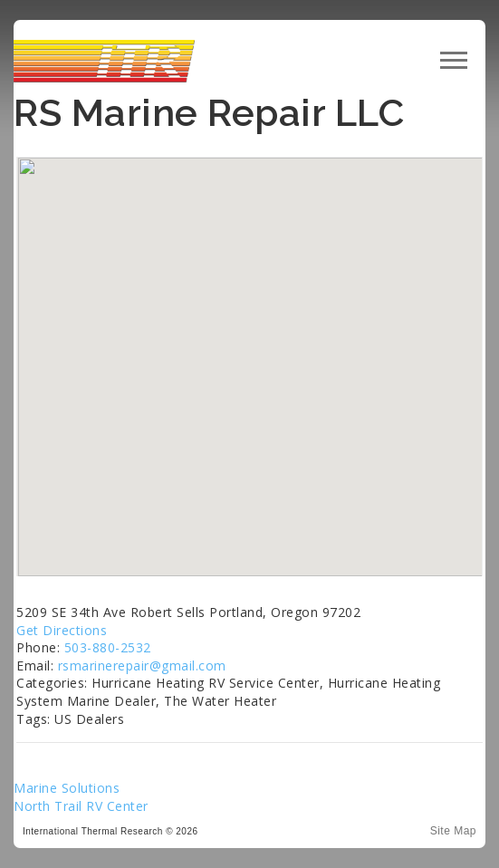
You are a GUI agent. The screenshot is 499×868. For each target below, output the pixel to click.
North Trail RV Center (81, 806)
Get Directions (62, 630)
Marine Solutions (67, 788)
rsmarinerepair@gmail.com (142, 665)
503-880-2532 (108, 647)
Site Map (453, 831)
